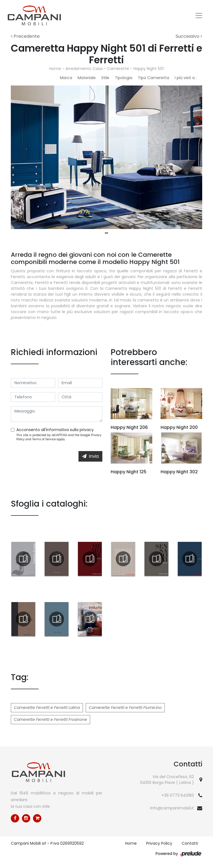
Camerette (118, 69)
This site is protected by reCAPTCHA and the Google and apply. (59, 437)
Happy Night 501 (149, 69)
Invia (90, 456)
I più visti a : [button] (186, 78)
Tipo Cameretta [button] (154, 78)
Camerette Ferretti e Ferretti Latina (47, 708)
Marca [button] (66, 78)
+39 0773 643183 (178, 795)
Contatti (190, 843)
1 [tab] (106, 233)
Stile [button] (105, 78)
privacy (87, 430)
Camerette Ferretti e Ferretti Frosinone (50, 719)
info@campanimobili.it (172, 808)
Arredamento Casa (84, 69)
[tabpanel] (106, 157)
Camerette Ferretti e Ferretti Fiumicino (125, 708)
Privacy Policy (159, 843)
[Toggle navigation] (199, 16)
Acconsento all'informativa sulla (55, 430)
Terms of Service (44, 439)
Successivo (189, 36)
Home (55, 69)
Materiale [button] (87, 78)
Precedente (25, 36)
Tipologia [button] (124, 78)
